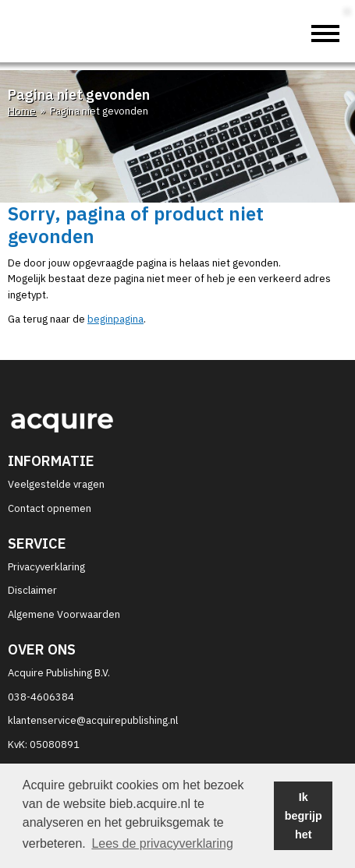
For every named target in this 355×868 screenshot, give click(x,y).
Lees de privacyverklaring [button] (162, 843)
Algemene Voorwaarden (64, 614)
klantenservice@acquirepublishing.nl (93, 720)
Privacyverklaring (46, 567)
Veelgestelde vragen (56, 484)
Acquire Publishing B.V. (59, 673)
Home (22, 111)
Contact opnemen (50, 508)
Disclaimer (32, 590)
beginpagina (115, 319)
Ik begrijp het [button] (304, 816)
